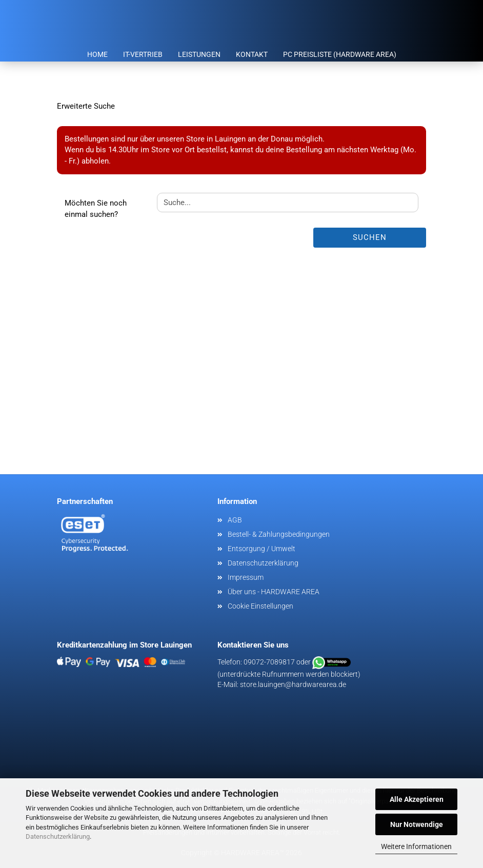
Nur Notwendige (417, 824)
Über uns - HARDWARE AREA (274, 592)
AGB (235, 520)
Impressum (246, 577)
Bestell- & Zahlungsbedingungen (279, 534)
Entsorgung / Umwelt (261, 549)
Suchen (370, 237)
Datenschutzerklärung (58, 836)
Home (97, 54)
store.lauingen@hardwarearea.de (293, 684)
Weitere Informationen (416, 846)
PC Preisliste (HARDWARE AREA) (340, 54)
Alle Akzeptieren (417, 799)
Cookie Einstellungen (260, 606)
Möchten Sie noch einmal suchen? (96, 208)
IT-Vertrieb (143, 54)
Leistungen (199, 54)
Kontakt (252, 54)
